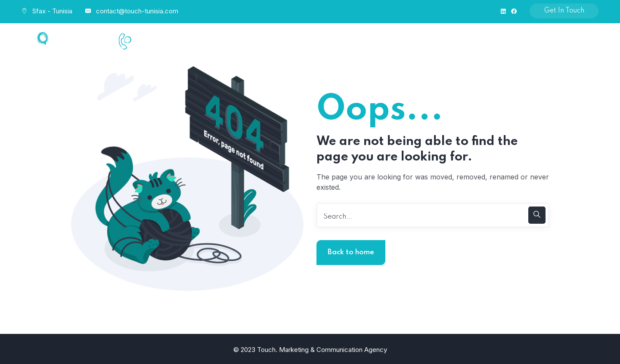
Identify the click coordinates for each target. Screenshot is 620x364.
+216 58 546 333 (166, 51)
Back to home (351, 252)
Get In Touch (564, 11)
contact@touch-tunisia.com (137, 11)
